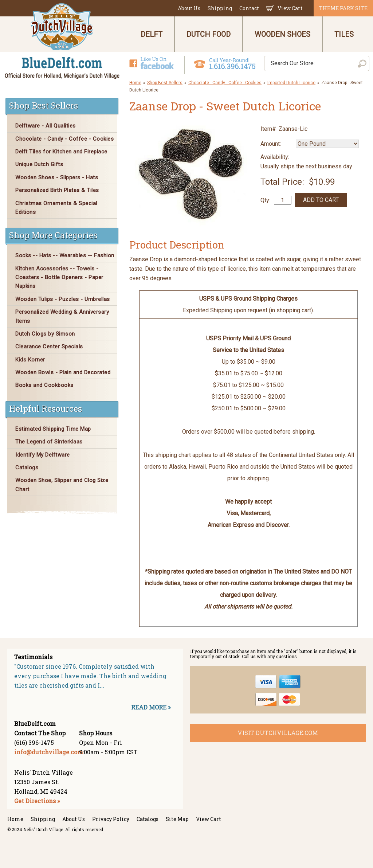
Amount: (271, 144)
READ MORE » (151, 707)
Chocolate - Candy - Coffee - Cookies (225, 83)
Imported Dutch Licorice (291, 83)
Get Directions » (37, 801)
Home (135, 83)
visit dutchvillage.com (278, 733)
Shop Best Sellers (165, 83)
